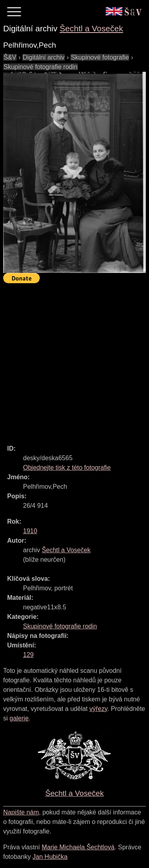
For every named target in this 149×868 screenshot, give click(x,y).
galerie (19, 718)
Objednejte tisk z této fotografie (67, 468)
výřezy (98, 709)
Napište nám (21, 812)
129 (28, 655)
